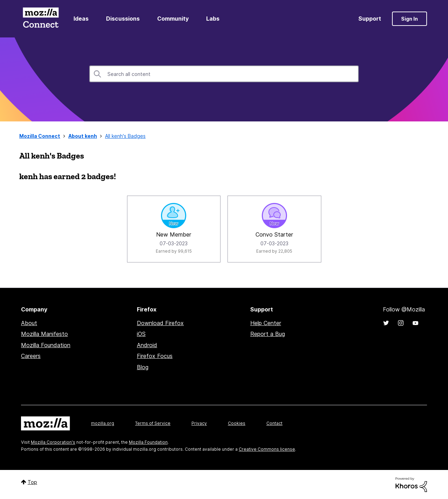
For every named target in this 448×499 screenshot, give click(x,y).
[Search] (224, 74)
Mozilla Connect (41, 19)
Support (370, 19)
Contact (274, 423)
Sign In (409, 19)
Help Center (266, 323)
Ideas (81, 19)
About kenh (83, 136)
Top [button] (32, 482)
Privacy (199, 423)
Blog (143, 367)
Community (173, 19)
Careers (31, 356)
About (29, 323)
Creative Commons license (267, 449)
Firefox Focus (155, 356)
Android (147, 345)
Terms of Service (153, 423)
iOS (141, 334)
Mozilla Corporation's (53, 442)
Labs (213, 19)
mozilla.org (103, 423)
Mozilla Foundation (46, 345)
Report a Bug (268, 334)
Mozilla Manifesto (44, 334)
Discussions (123, 19)
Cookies (237, 423)
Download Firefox (160, 323)
